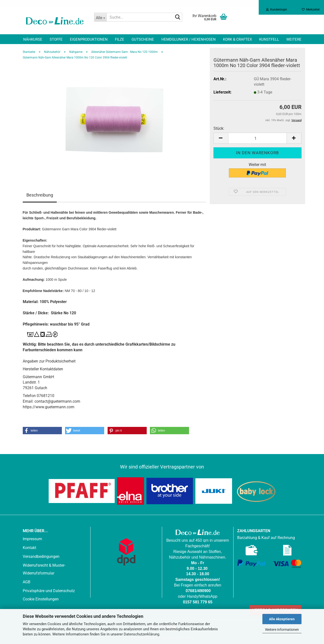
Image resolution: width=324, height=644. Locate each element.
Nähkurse (33, 39)
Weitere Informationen (282, 630)
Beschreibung (40, 195)
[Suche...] (100, 17)
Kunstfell (269, 39)
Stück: (219, 128)
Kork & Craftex (237, 39)
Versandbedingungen (41, 556)
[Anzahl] (257, 138)
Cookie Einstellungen (41, 599)
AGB (27, 582)
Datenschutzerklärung (141, 634)
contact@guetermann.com (57, 401)
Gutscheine (143, 39)
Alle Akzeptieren (282, 619)
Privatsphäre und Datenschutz (49, 591)
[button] (221, 138)
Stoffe (56, 39)
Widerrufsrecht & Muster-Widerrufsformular (44, 569)
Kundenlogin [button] (277, 10)
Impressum (32, 539)
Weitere (294, 39)
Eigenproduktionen (89, 39)
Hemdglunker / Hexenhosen (189, 39)
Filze (120, 39)
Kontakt (29, 548)
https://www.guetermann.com (49, 407)
